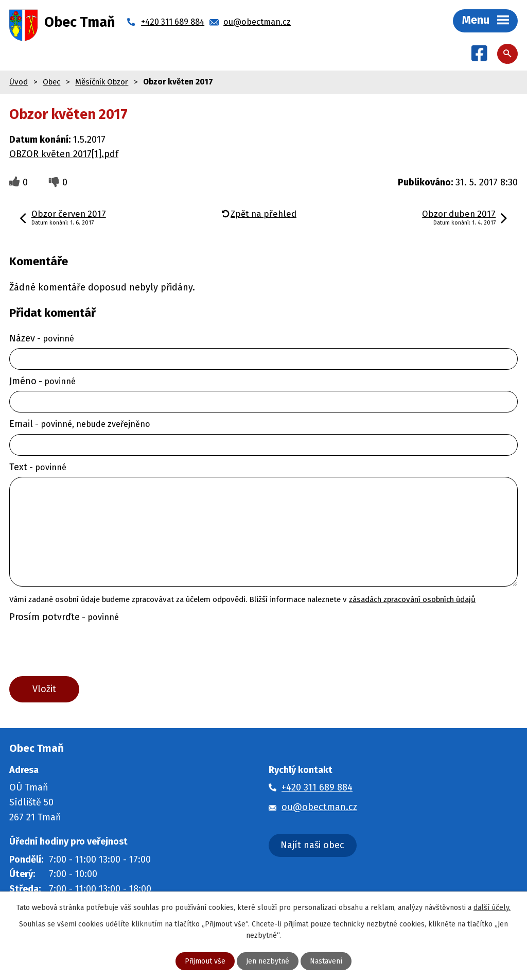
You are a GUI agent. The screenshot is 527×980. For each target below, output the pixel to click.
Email (80, 424)
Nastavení (326, 961)
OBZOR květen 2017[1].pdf (64, 154)
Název (42, 338)
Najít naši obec (312, 845)
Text (38, 467)
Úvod (19, 82)
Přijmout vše (205, 961)
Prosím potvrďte (64, 617)
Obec (51, 82)
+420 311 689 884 (317, 787)
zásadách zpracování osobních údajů (412, 599)
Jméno (42, 381)
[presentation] (84, 651)
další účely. (492, 908)
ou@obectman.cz (319, 807)
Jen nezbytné (268, 961)
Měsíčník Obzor (102, 82)
